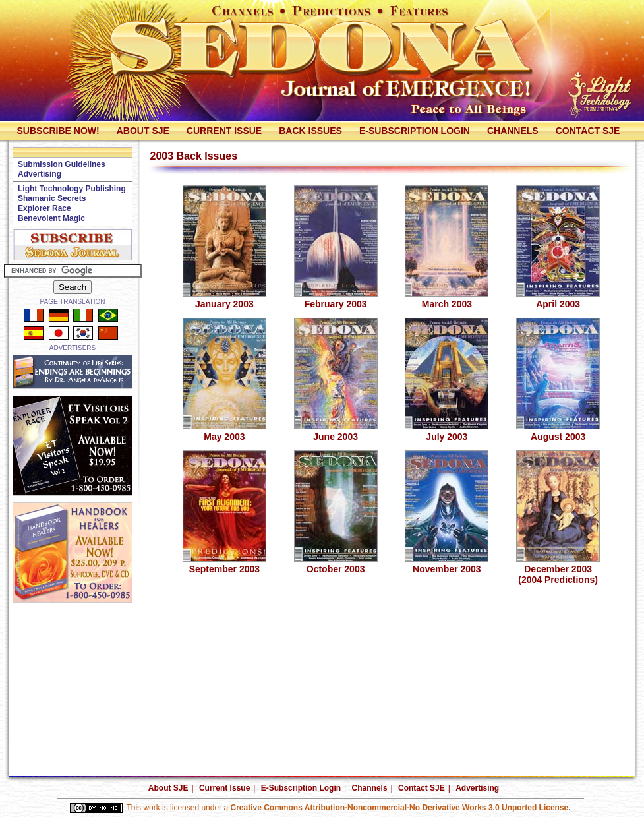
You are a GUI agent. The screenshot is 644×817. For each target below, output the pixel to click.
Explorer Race (44, 208)
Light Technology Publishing (72, 189)
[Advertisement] (73, 636)
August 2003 (558, 432)
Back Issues (310, 131)
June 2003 (336, 432)
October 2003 (336, 565)
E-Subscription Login (415, 131)
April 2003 (558, 300)
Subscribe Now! (58, 131)
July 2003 (447, 432)
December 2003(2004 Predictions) (558, 570)
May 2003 (224, 432)
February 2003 (336, 300)
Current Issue (224, 131)
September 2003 (224, 565)
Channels (513, 131)
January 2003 (224, 300)
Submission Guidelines (62, 164)
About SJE (143, 131)
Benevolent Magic (51, 218)
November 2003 (447, 565)
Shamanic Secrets (52, 198)
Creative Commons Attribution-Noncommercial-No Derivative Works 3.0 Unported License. (400, 808)
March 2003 (447, 300)
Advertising (40, 174)
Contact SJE (588, 131)
